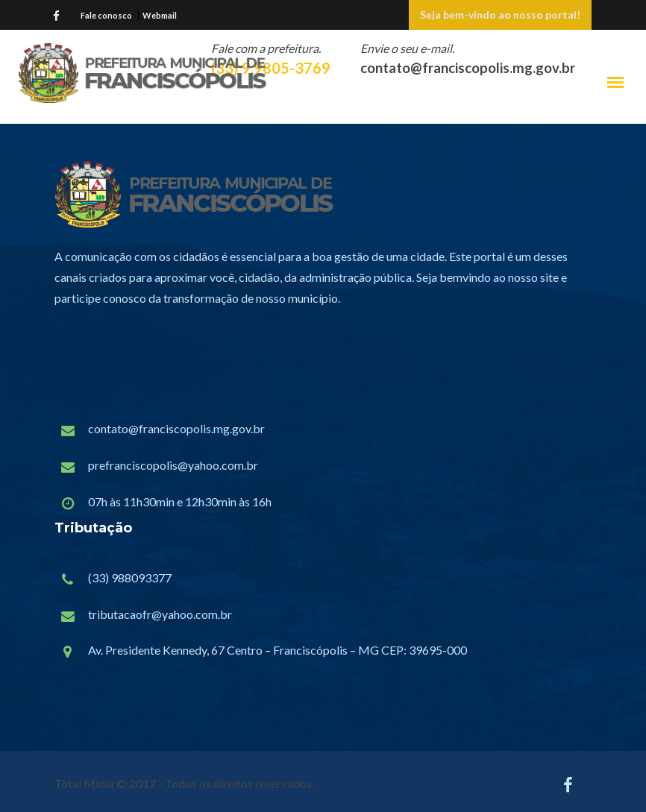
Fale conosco (106, 15)
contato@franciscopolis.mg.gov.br (176, 428)
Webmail (160, 15)
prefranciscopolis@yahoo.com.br (173, 465)
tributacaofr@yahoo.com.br (160, 614)
